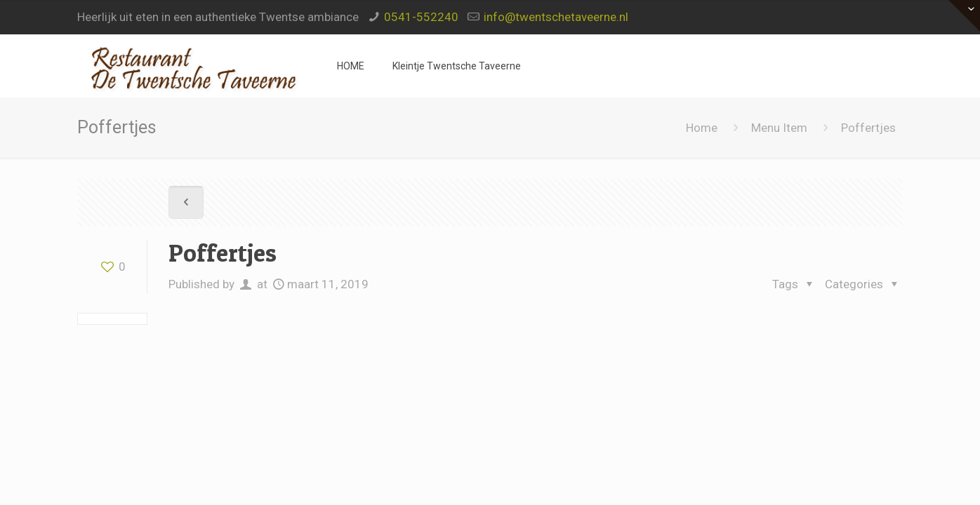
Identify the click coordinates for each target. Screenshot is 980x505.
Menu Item (779, 128)
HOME (351, 66)
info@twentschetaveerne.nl (556, 17)
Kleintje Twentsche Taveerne (457, 66)
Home (702, 128)
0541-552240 (421, 17)
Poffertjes (868, 128)
